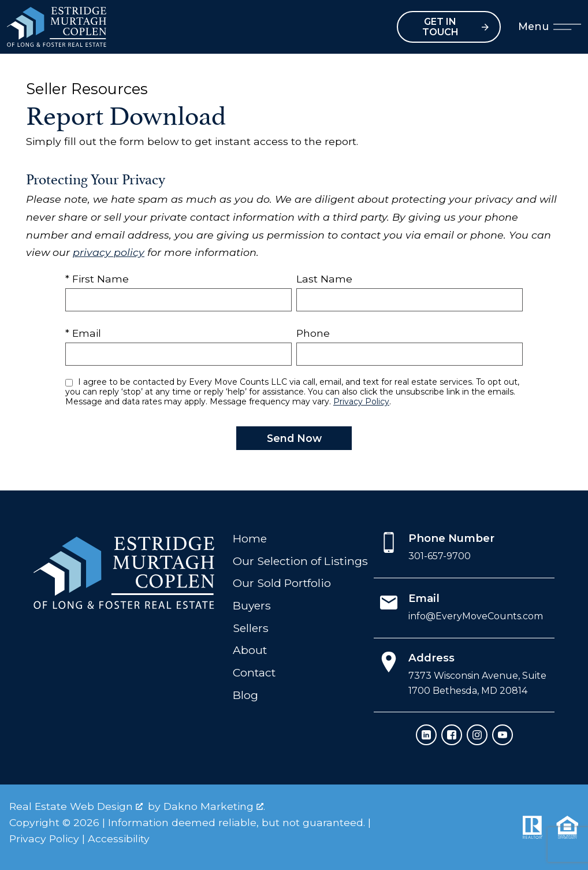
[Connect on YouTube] (503, 735)
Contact (254, 672)
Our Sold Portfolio (282, 583)
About (250, 650)
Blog (245, 695)
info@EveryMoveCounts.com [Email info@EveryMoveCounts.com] (476, 616)
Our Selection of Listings (300, 561)
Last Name (324, 279)
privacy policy (109, 252)
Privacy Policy (361, 401)
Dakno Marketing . (214, 806)
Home (250, 538)
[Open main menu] (567, 27)
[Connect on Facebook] (452, 735)
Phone (313, 333)
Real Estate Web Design (76, 806)
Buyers (252, 605)
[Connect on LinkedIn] (426, 735)
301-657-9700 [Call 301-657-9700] (440, 556)
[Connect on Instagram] (477, 735)
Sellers (251, 628)
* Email (83, 333)
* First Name (97, 279)
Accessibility (119, 839)
